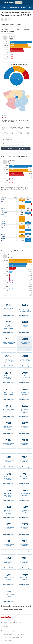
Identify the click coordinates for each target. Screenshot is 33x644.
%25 (26, 75)
